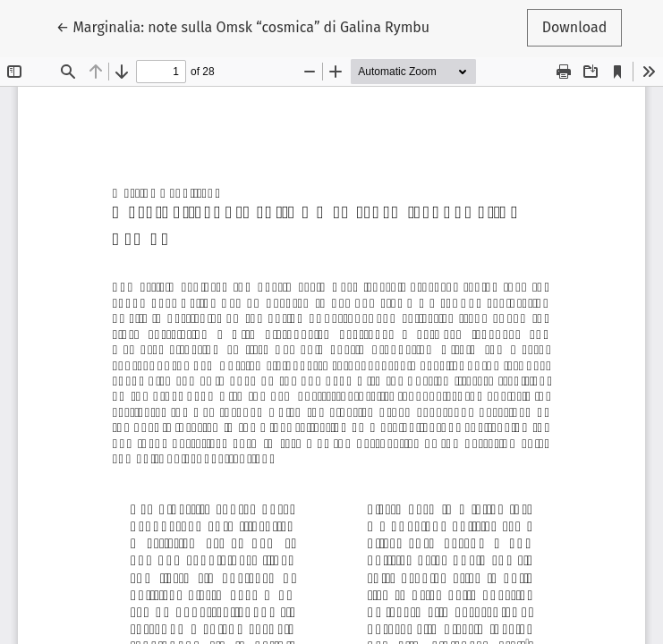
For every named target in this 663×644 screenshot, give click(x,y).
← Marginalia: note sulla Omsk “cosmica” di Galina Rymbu (243, 26)
